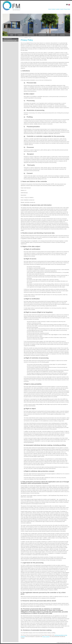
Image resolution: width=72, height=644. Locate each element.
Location (58, 9)
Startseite (26, 37)
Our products (42, 35)
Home (50, 9)
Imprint (62, 9)
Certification (30, 35)
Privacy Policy (67, 9)
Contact (53, 9)
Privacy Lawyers (46, 637)
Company (20, 35)
